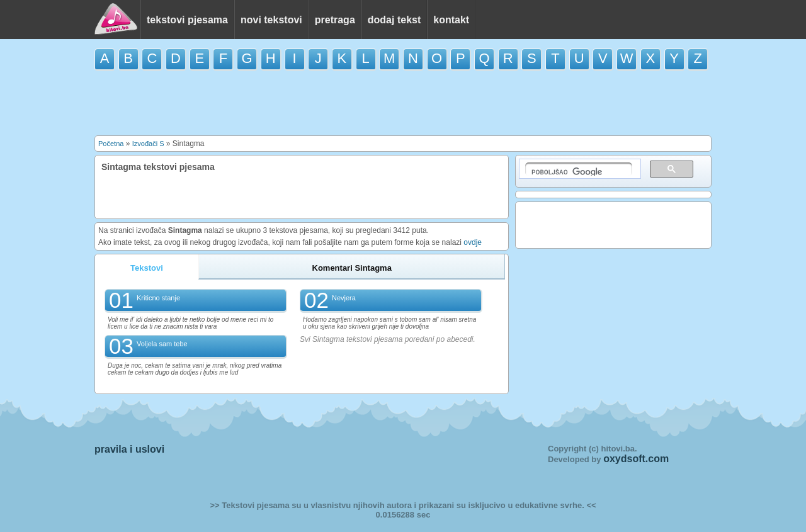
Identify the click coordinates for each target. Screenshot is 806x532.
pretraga (335, 20)
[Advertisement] (403, 102)
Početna (111, 144)
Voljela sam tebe (162, 344)
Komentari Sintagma (352, 268)
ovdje (473, 242)
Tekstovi (147, 268)
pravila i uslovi (129, 449)
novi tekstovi (271, 20)
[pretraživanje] (579, 169)
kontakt (451, 20)
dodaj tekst (394, 20)
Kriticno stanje (158, 298)
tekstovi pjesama (187, 20)
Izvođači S (148, 144)
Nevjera (344, 298)
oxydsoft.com (636, 459)
